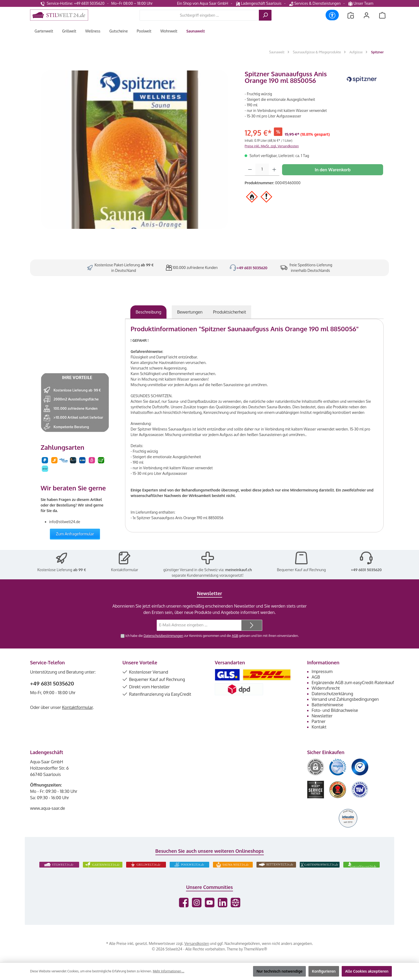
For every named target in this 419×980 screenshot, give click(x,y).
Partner (319, 721)
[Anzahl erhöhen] (274, 170)
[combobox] (199, 15)
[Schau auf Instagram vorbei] (197, 903)
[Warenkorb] (382, 15)
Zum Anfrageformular (75, 534)
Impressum (322, 671)
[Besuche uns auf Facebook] (184, 903)
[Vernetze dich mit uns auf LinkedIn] (223, 903)
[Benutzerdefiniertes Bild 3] (360, 767)
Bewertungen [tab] (190, 312)
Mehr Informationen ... (168, 971)
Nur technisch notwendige (279, 971)
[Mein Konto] (366, 15)
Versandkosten (197, 943)
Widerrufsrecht (326, 688)
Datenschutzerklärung (332, 694)
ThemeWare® (255, 949)
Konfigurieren (324, 971)
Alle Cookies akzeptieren (367, 971)
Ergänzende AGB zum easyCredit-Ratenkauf (353, 683)
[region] (135, 150)
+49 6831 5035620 (252, 268)
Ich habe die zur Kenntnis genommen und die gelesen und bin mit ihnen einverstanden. (212, 636)
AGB (235, 636)
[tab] (148, 312)
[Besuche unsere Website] (235, 903)
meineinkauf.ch (238, 570)
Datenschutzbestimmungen (163, 636)
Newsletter (322, 716)
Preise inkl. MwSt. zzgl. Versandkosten (272, 146)
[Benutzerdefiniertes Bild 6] (360, 790)
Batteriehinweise (327, 705)
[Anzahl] (262, 170)
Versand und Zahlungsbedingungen (345, 699)
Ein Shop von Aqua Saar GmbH (203, 3)
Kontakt (319, 727)
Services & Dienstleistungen (315, 3)
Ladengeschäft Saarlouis (259, 3)
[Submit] (252, 625)
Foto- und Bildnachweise (335, 710)
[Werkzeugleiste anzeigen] (332, 15)
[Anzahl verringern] (250, 170)
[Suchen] (265, 15)
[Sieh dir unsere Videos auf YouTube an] (210, 903)
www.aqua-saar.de (48, 808)
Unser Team (361, 3)
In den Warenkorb (333, 170)
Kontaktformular (125, 570)
